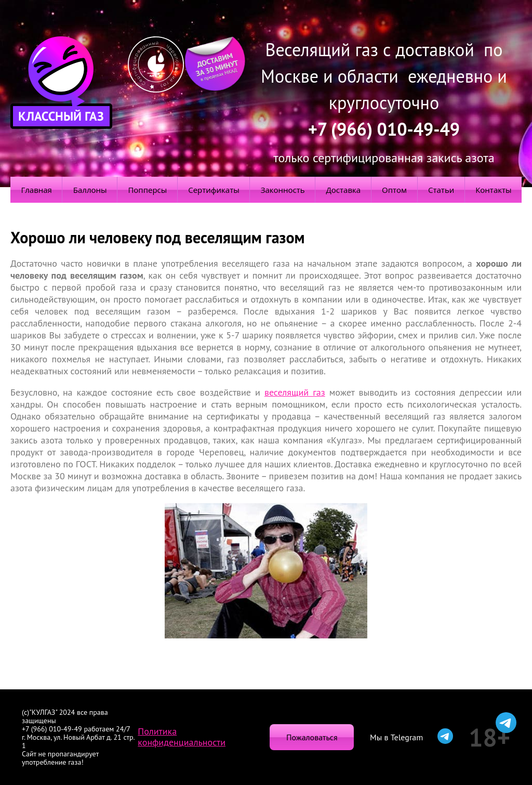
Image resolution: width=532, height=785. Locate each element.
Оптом (394, 190)
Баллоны (90, 190)
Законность (283, 190)
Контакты (493, 190)
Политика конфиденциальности (182, 737)
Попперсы (147, 190)
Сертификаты (214, 190)
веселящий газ (295, 392)
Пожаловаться (312, 737)
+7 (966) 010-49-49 (384, 129)
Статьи (441, 190)
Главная (36, 190)
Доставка (344, 190)
